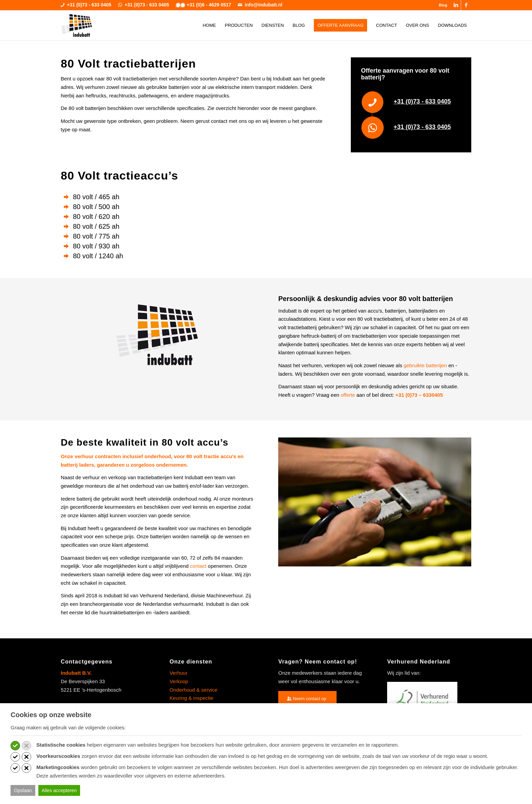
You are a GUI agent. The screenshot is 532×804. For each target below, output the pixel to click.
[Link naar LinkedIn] (456, 5)
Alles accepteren (59, 790)
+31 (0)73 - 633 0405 (422, 101)
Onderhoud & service (194, 690)
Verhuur (179, 673)
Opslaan (23, 790)
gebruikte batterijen (425, 365)
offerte (348, 395)
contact (198, 566)
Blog (443, 5)
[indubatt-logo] (77, 25)
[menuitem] (441, 5)
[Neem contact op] (307, 699)
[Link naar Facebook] (466, 5)
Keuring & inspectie (192, 698)
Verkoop (179, 681)
